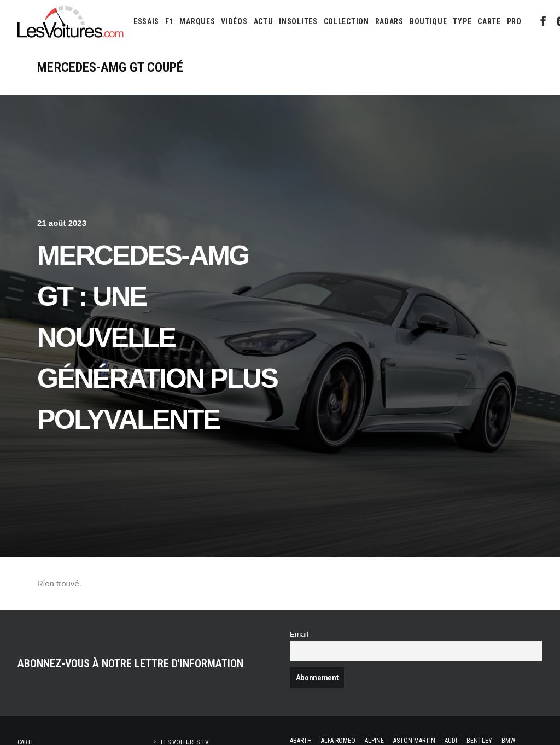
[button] (543, 21)
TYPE (462, 21)
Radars (389, 21)
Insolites (298, 21)
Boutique (428, 21)
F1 (169, 21)
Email (299, 634)
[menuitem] (146, 21)
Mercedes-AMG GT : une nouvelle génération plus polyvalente (157, 337)
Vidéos (234, 21)
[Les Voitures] (71, 21)
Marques (197, 21)
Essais (146, 21)
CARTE (489, 21)
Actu (264, 21)
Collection (346, 21)
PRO (514, 21)
